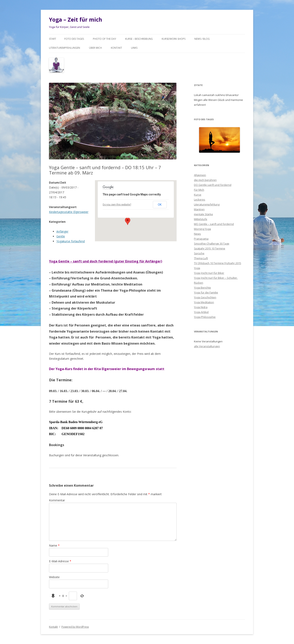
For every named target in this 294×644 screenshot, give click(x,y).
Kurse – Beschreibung (139, 39)
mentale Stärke (203, 214)
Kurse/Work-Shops (174, 39)
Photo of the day (105, 39)
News (197, 234)
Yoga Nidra (201, 307)
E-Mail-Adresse (60, 561)
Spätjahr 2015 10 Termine (210, 248)
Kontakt (116, 48)
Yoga (197, 268)
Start (53, 39)
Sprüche (199, 253)
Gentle (61, 236)
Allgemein (200, 175)
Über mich (95, 48)
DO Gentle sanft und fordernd (213, 185)
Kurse (198, 195)
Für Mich (199, 190)
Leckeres (200, 200)
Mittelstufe (201, 219)
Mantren (199, 209)
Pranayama (201, 239)
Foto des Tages (74, 39)
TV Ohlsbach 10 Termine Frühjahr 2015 (218, 263)
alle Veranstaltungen (207, 346)
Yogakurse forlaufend (71, 241)
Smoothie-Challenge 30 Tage (212, 244)
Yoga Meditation (204, 302)
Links (134, 48)
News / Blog (202, 39)
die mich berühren (205, 180)
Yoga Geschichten (205, 297)
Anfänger (62, 231)
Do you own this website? (117, 205)
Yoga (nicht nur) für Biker (209, 273)
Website (54, 577)
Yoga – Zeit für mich (76, 20)
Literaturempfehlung (207, 204)
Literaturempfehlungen (65, 48)
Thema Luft (201, 258)
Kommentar (57, 500)
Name (54, 545)
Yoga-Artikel (201, 312)
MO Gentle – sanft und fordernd (214, 224)
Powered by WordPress (75, 627)
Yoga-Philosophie (205, 317)
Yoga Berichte (202, 288)
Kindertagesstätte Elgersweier (69, 212)
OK (160, 205)
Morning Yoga (202, 229)
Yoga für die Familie (206, 292)
